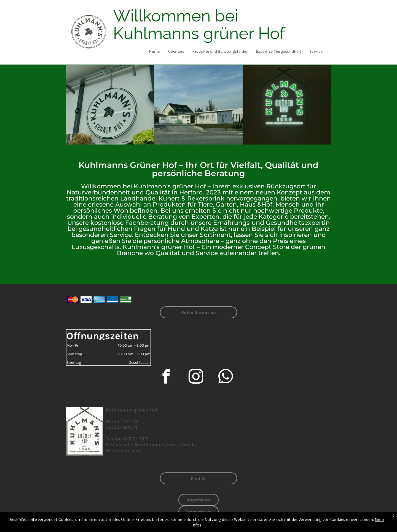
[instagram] (196, 377)
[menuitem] (155, 51)
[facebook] (166, 377)
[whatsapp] (226, 377)
